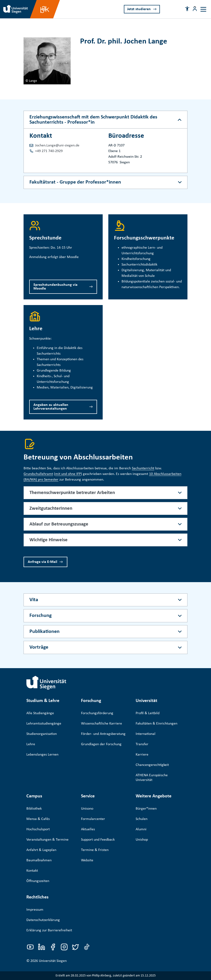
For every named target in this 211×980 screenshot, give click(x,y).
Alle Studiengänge (40, 713)
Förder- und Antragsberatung (103, 734)
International (146, 734)
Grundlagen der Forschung (101, 744)
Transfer (142, 744)
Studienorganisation (42, 734)
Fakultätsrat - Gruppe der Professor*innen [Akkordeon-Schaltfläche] (75, 182)
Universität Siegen (53, 961)
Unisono (87, 809)
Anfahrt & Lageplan (41, 850)
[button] (187, 9)
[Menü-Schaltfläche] (195, 9)
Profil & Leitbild (148, 713)
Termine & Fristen (95, 850)
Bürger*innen (146, 809)
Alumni (141, 829)
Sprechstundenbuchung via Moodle (55, 287)
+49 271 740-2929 (49, 151)
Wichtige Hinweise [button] (49, 540)
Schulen (142, 819)
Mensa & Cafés (38, 819)
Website (87, 860)
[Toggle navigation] (203, 9)
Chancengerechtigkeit (152, 765)
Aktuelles (88, 829)
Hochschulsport (38, 829)
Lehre (31, 744)
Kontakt (32, 871)
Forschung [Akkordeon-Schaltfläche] (41, 616)
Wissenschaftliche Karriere (101, 724)
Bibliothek (34, 809)
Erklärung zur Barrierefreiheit (49, 930)
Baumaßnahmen (39, 860)
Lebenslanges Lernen (42, 755)
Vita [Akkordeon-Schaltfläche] (34, 600)
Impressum (35, 910)
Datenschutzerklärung (43, 920)
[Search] (173, 9)
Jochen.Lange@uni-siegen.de (57, 145)
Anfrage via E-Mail (43, 562)
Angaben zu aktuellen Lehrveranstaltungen (51, 407)
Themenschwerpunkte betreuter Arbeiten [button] (72, 493)
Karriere (142, 755)
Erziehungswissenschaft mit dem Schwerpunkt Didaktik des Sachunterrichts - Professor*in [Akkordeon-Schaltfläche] (93, 120)
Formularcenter (93, 819)
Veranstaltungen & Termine (47, 840)
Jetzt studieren (139, 9)
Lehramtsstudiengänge (44, 724)
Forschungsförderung (97, 713)
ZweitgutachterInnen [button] (51, 508)
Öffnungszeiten (38, 881)
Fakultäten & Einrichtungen (156, 724)
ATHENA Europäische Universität (152, 778)
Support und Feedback (98, 840)
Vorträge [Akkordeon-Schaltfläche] (39, 647)
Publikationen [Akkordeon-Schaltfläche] (45, 632)
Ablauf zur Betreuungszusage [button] (59, 524)
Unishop (142, 840)
